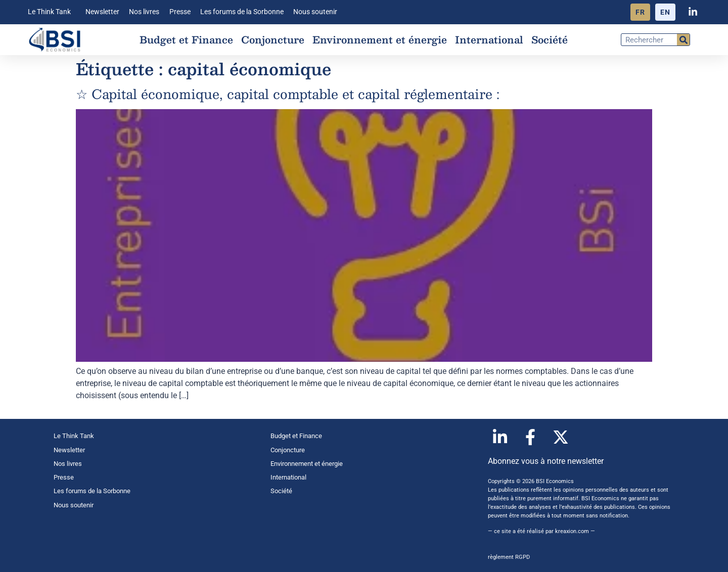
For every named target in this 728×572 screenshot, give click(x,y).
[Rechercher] (683, 40)
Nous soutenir (315, 12)
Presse (180, 12)
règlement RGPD (509, 557)
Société (550, 39)
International (489, 39)
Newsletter (102, 12)
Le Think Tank (52, 12)
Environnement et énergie (380, 39)
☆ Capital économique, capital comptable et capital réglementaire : (288, 94)
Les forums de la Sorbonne (242, 12)
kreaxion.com (572, 531)
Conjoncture (273, 39)
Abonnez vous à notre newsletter (546, 461)
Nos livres (144, 12)
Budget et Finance (186, 39)
